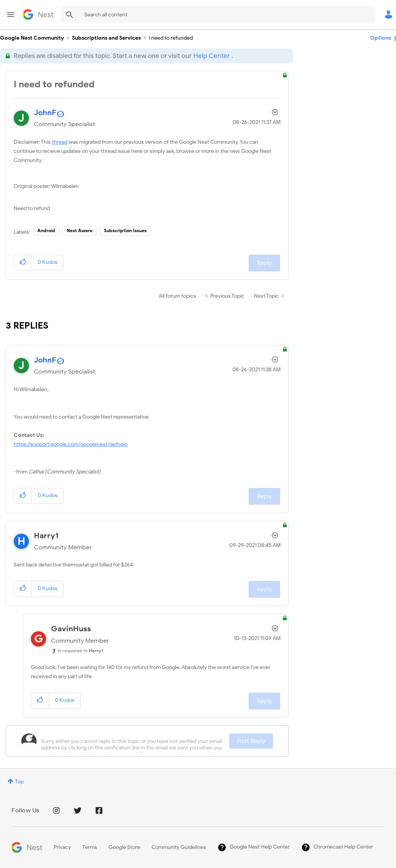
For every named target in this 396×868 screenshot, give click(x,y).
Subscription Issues (125, 230)
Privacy (62, 847)
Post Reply (251, 741)
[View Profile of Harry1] (46, 536)
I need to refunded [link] (171, 38)
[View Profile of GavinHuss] (71, 629)
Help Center (212, 56)
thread (60, 142)
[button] (23, 262)
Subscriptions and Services (106, 38)
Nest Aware (80, 230)
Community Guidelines (179, 847)
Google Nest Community (38, 14)
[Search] (218, 14)
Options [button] (381, 38)
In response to (80, 651)
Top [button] (19, 782)
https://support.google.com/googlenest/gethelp (71, 444)
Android (46, 230)
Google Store (124, 847)
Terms (90, 847)
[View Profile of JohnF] (45, 113)
